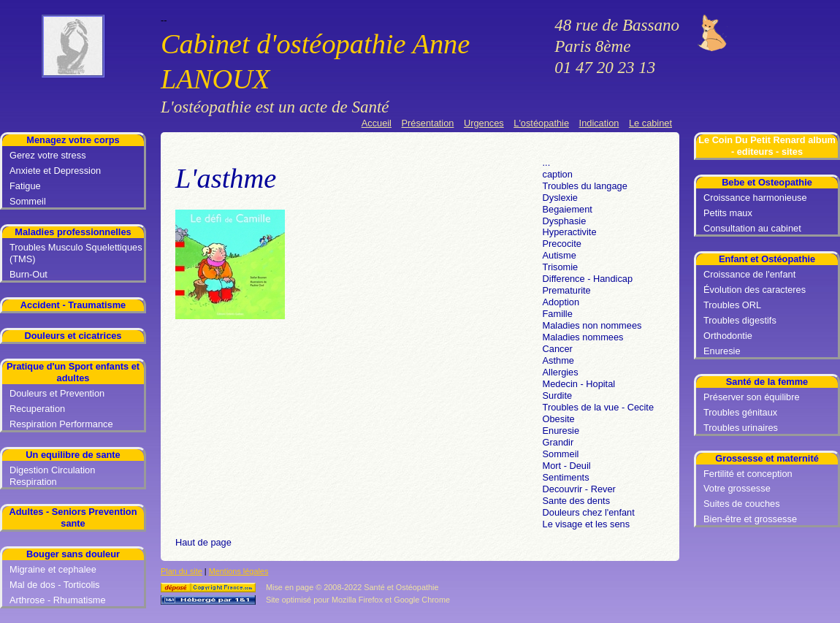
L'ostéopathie (541, 123)
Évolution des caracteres (755, 290)
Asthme (558, 360)
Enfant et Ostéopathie (767, 259)
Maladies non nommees (592, 325)
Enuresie (722, 351)
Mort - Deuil (567, 466)
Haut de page (203, 542)
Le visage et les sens (587, 524)
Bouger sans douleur (73, 554)
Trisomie (561, 267)
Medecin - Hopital (579, 384)
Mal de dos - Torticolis (55, 585)
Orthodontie (728, 336)
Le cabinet (650, 123)
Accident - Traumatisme (73, 305)
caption (558, 174)
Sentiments (566, 477)
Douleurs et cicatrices (73, 336)
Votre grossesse (737, 488)
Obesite (559, 419)
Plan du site (182, 571)
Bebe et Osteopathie (767, 182)
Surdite (558, 395)
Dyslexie (560, 198)
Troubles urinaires (741, 428)
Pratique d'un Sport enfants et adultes (73, 372)
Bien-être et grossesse (750, 519)
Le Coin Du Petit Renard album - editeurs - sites (767, 146)
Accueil (377, 123)
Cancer (558, 349)
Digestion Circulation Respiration (52, 476)
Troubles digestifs (740, 320)
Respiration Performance (61, 424)
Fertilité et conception (748, 474)
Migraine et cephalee (53, 569)
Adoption (561, 302)
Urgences (484, 123)
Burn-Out (28, 274)
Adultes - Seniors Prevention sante (73, 517)
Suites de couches (742, 504)
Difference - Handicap (588, 279)
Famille (558, 314)
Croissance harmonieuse (755, 198)
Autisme (560, 255)
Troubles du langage (585, 186)
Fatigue (25, 186)
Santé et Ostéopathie (401, 587)
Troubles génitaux (740, 412)
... (547, 163)
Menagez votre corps (73, 140)
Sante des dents (577, 501)
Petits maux (728, 213)
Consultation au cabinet (752, 228)
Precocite (562, 244)
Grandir (558, 442)
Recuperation (37, 409)
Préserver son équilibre (752, 397)
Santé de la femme (767, 382)
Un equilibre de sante (73, 455)
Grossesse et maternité (767, 458)
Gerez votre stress (48, 155)
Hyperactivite (570, 232)
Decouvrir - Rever (579, 489)
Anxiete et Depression (55, 171)
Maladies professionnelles (73, 232)
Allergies (561, 372)
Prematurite (567, 290)
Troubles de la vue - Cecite (598, 407)
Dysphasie (565, 221)
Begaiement (568, 209)
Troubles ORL (732, 305)
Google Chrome (422, 600)
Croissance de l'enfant (749, 274)
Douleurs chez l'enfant (589, 512)
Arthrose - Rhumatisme (58, 600)
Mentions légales (239, 571)
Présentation (428, 123)
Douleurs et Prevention (57, 393)
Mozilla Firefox (357, 600)
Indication (599, 123)
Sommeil (28, 201)
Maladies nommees (583, 337)
